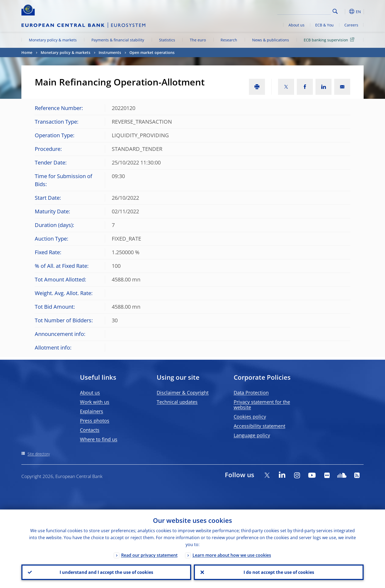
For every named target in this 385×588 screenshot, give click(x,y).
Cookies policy (250, 417)
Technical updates (177, 402)
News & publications (271, 40)
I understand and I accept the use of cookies (106, 572)
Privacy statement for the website (262, 405)
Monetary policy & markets (53, 40)
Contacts (90, 430)
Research (229, 40)
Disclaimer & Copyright (183, 393)
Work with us (95, 402)
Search (335, 11)
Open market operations (152, 52)
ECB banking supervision (330, 40)
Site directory (39, 454)
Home (27, 52)
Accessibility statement (259, 426)
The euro (198, 40)
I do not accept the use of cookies (279, 572)
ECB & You (324, 25)
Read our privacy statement (149, 555)
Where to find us (99, 439)
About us (297, 25)
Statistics (167, 40)
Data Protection (251, 393)
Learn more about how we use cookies (232, 555)
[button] (345, 11)
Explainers (92, 411)
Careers (351, 25)
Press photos (95, 421)
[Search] (304, 11)
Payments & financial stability (118, 40)
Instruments (110, 52)
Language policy (252, 435)
